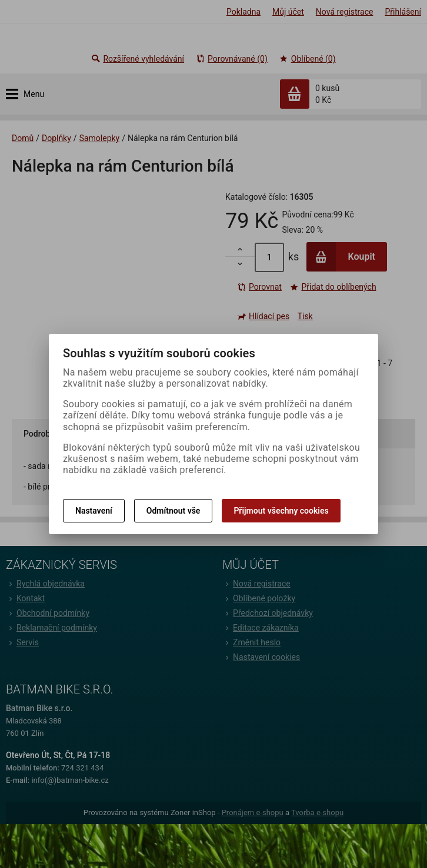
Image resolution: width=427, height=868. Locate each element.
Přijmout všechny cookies (281, 511)
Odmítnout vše (174, 511)
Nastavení (94, 511)
